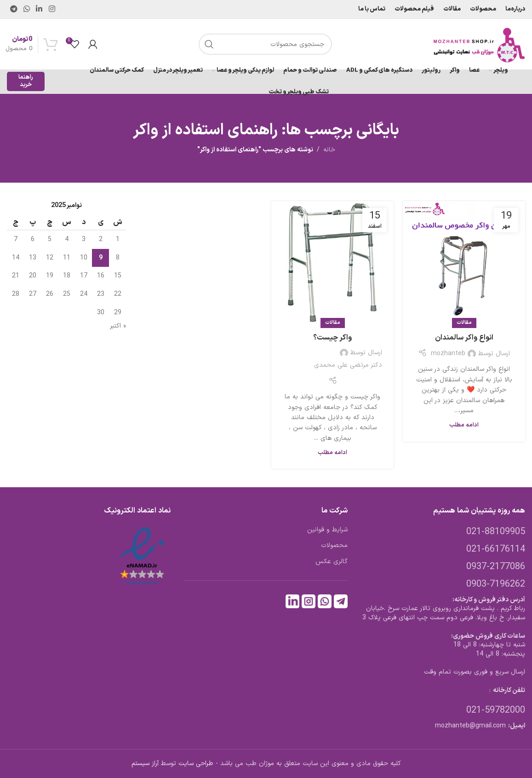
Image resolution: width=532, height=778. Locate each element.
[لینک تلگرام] (14, 9)
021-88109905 (496, 532)
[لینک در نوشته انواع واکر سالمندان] (464, 262)
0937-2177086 (496, 567)
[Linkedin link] (39, 9)
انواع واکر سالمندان (464, 338)
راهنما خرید (26, 81)
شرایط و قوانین (327, 530)
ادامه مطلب (464, 425)
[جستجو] (265, 44)
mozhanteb (448, 354)
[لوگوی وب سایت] (479, 44)
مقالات (464, 323)
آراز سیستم (145, 764)
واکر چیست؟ (332, 338)
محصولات (334, 546)
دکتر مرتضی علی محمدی (348, 365)
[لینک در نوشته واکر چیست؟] (332, 262)
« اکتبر (118, 326)
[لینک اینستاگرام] (52, 9)
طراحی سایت (196, 764)
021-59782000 (496, 710)
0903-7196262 (496, 584)
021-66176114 (496, 549)
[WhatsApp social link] (26, 9)
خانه (329, 150)
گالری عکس (332, 562)
